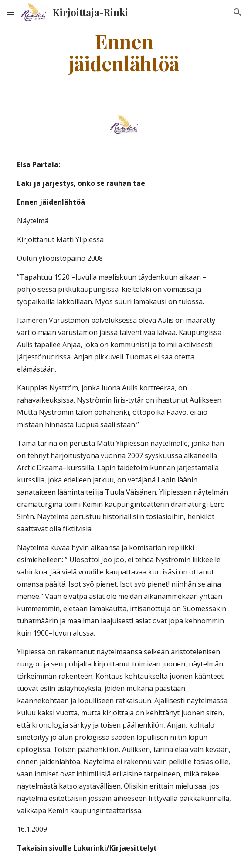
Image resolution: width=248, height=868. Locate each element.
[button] (10, 12)
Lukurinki (90, 848)
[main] (124, 52)
